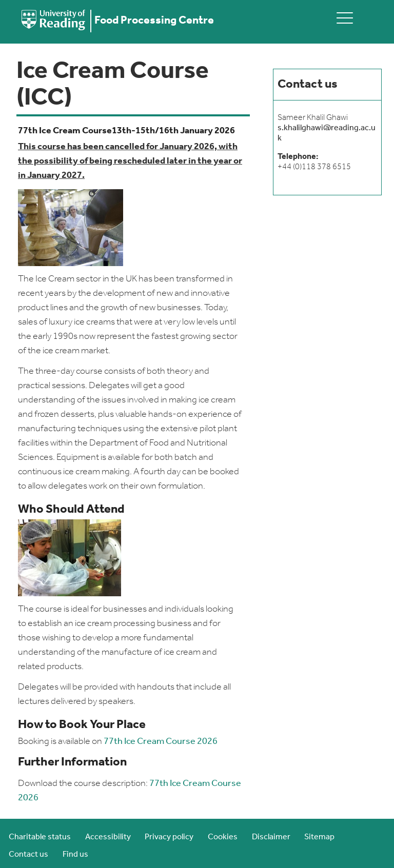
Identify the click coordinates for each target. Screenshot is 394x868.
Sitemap (319, 837)
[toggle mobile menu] (345, 18)
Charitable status (40, 837)
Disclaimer (271, 837)
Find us (75, 855)
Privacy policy (169, 837)
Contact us (28, 855)
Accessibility (108, 837)
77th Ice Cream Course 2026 (161, 742)
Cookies (223, 837)
